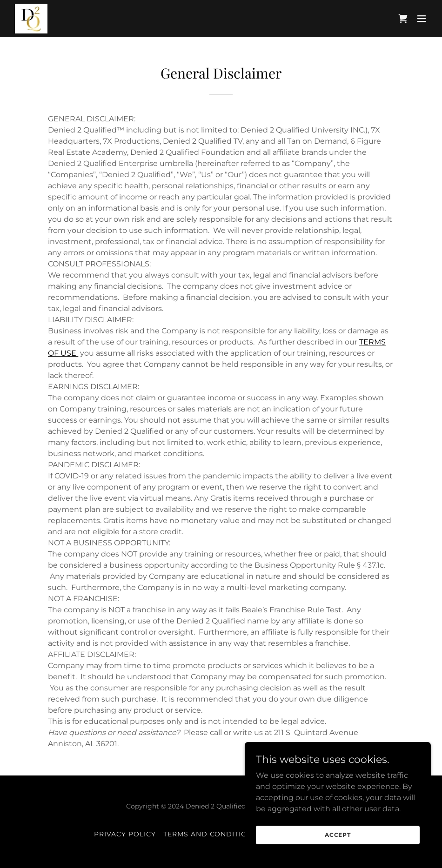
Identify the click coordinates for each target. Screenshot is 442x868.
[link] (31, 19)
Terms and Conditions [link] (211, 834)
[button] (422, 19)
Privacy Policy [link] (125, 834)
